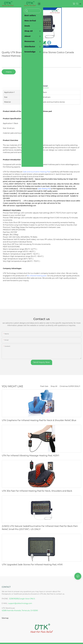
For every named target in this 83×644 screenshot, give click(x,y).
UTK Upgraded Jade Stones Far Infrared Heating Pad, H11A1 (32, 565)
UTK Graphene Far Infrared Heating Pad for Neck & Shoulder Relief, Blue (39, 420)
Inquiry (9, 72)
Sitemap (5, 618)
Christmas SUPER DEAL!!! (70, 386)
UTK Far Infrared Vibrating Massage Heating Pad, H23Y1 (30, 456)
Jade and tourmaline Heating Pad (36, 172)
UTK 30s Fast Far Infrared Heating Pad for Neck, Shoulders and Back (37, 491)
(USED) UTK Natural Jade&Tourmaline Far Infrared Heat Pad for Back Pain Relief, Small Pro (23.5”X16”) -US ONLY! (40, 528)
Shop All (54, 386)
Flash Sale (44, 386)
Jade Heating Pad (44, 189)
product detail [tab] (41, 86)
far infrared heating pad (37, 276)
